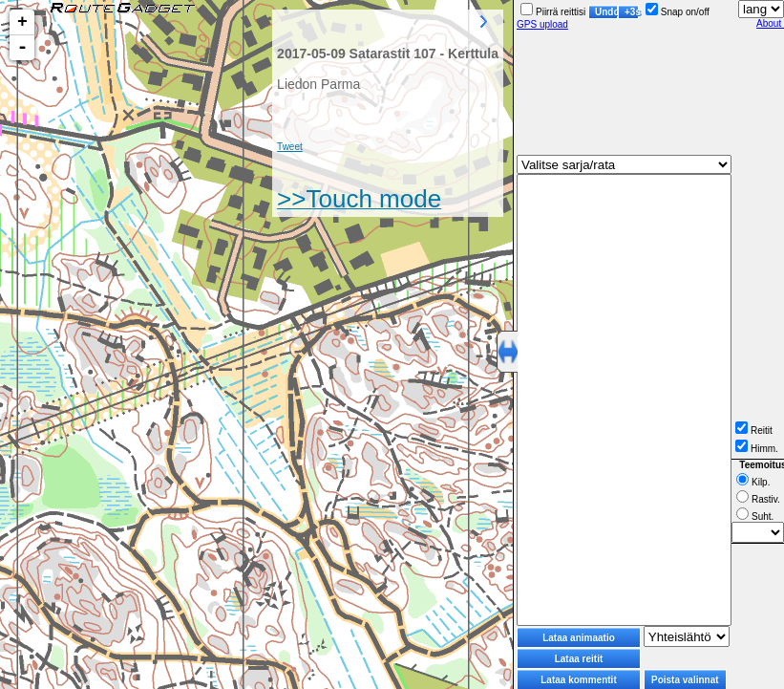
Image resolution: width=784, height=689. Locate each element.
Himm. (757, 449)
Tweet (290, 147)
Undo (606, 12)
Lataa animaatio (579, 638)
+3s (632, 12)
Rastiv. (758, 499)
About (770, 23)
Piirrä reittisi (553, 12)
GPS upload (542, 24)
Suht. (755, 517)
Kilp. (753, 482)
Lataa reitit (579, 659)
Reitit (754, 431)
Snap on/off (678, 12)
